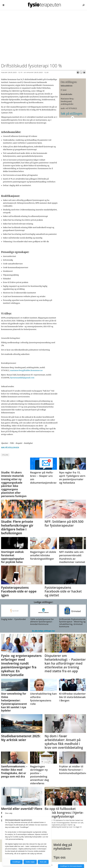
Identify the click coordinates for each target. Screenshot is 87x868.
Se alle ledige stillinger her (43, 631)
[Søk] (84, 5)
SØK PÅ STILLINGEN (10, 448)
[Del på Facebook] (78, 72)
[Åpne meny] (3, 5)
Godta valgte (30, 862)
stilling (5, 455)
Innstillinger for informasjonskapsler (71, 866)
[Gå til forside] (44, 5)
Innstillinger (16, 862)
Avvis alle (43, 862)
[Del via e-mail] (84, 72)
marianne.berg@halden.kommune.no (26, 370)
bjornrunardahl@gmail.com (22, 378)
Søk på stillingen (72, 114)
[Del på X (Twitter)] (81, 72)
